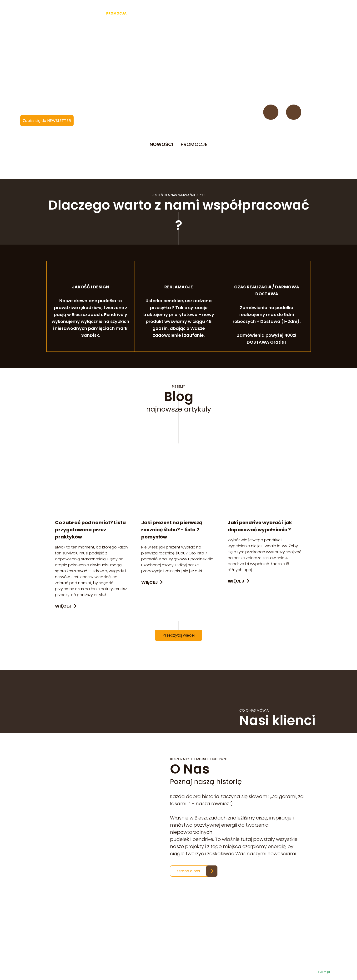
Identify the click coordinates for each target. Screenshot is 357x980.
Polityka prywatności (190, 944)
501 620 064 (91, 955)
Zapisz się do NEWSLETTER (47, 121)
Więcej (63, 607)
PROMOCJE (194, 145)
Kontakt (277, 13)
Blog (257, 13)
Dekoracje (217, 13)
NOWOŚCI (161, 145)
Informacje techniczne (192, 950)
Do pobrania (183, 961)
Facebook (271, 113)
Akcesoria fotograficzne (155, 13)
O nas (240, 13)
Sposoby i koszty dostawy (195, 956)
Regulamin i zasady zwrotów (198, 938)
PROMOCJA (116, 13)
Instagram (294, 113)
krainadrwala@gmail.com (98, 961)
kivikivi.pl (324, 972)
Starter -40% (86, 13)
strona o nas (188, 872)
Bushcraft (192, 13)
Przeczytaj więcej (178, 636)
